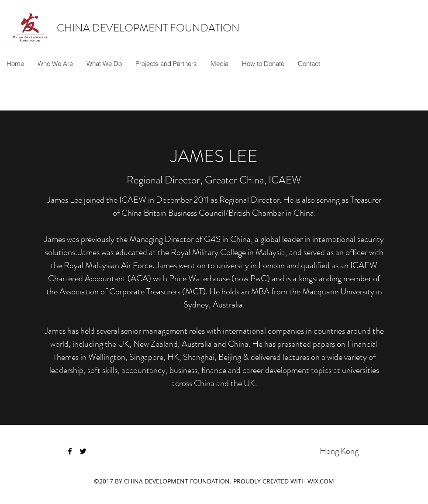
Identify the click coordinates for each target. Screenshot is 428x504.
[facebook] (70, 451)
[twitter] (83, 451)
